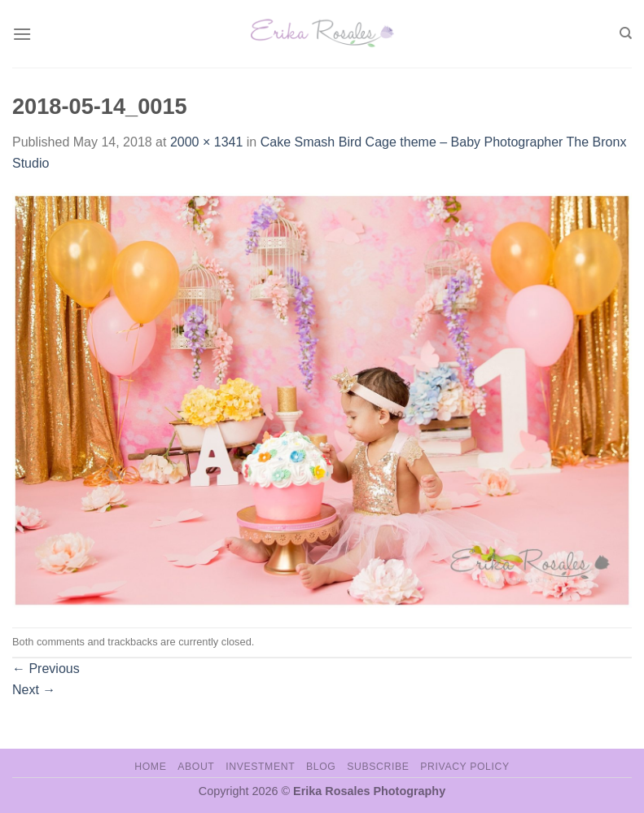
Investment (260, 767)
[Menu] (22, 34)
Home (150, 767)
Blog (321, 767)
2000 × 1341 (206, 142)
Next (34, 690)
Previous (46, 669)
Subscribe (378, 767)
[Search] (626, 33)
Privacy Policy (464, 767)
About (196, 767)
